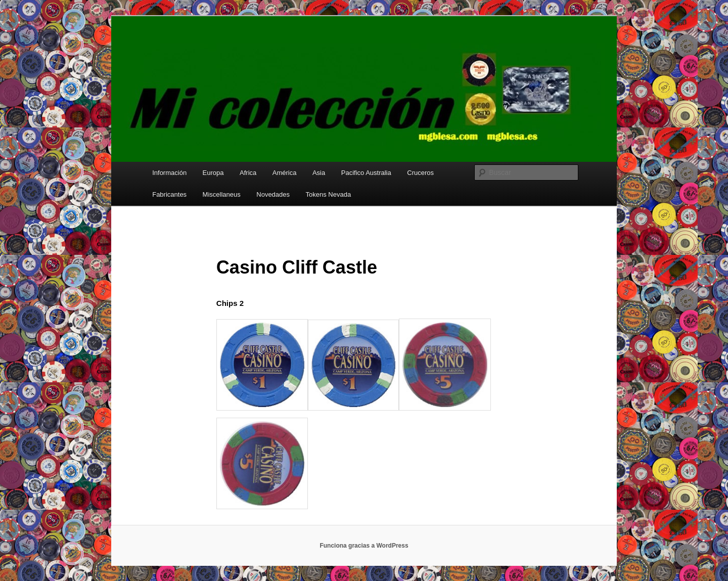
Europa (213, 173)
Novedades (273, 194)
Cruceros (420, 173)
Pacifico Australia (366, 173)
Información (169, 173)
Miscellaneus (222, 194)
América (285, 173)
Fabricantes (169, 194)
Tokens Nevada (329, 194)
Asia (319, 173)
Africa (248, 173)
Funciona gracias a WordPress (364, 546)
